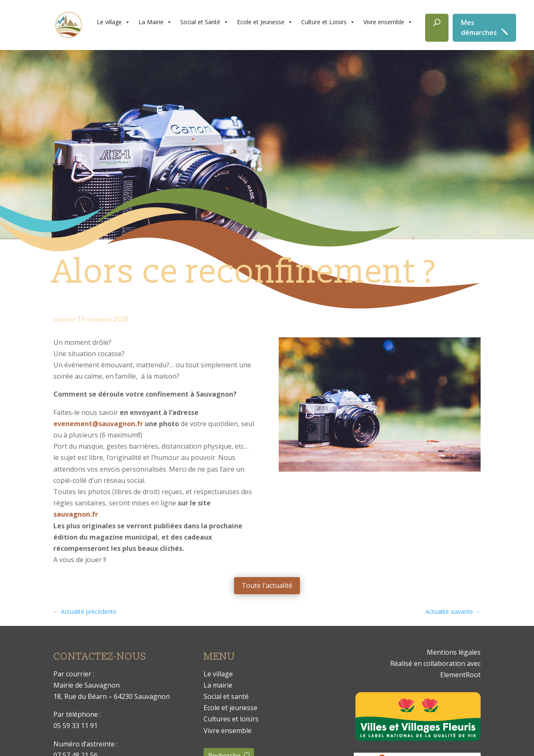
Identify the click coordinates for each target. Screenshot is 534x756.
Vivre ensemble (388, 22)
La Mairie (155, 22)
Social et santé (226, 696)
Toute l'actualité (267, 585)
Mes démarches (479, 28)
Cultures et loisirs (231, 719)
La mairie (218, 685)
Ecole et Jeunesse (265, 22)
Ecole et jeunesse (230, 708)
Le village (113, 22)
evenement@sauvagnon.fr (98, 424)
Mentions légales (454, 652)
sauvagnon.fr (76, 514)
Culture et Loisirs (328, 22)
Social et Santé (204, 22)
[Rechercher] (437, 28)
